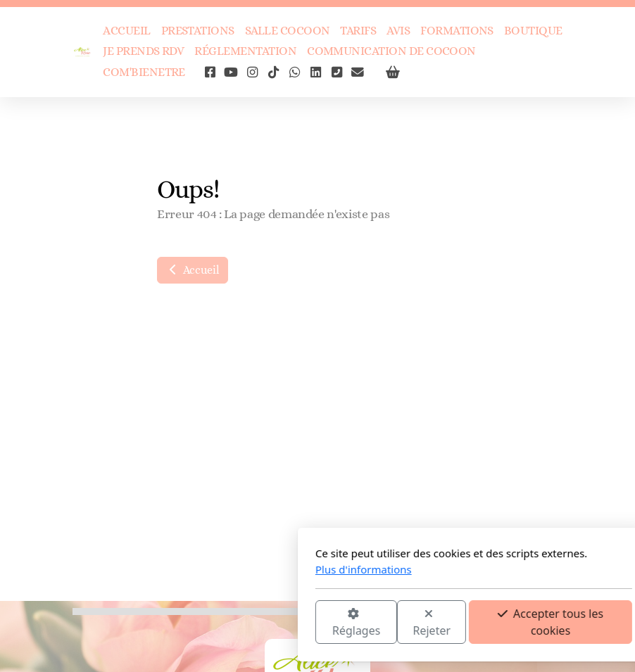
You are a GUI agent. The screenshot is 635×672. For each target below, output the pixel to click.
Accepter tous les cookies (394, 622)
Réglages (200, 623)
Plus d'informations (207, 569)
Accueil (193, 270)
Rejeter (276, 623)
